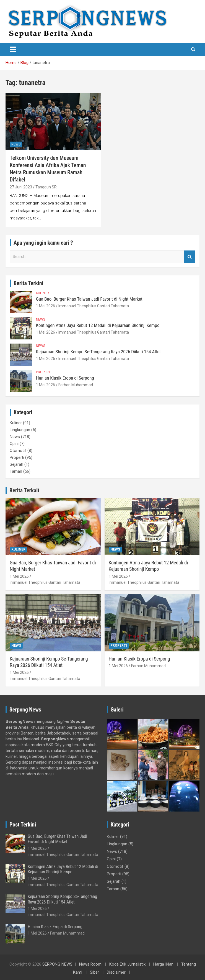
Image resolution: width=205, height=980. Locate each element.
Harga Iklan (163, 964)
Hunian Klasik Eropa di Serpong (65, 378)
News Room (90, 964)
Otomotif (18, 451)
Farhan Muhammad (76, 385)
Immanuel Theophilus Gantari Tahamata (94, 306)
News (16, 144)
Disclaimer (116, 972)
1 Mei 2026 (46, 306)
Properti (44, 372)
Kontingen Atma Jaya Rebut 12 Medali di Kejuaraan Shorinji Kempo (98, 325)
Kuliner (42, 293)
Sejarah (16, 464)
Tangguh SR (46, 187)
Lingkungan (20, 430)
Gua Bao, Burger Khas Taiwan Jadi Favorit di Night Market (89, 299)
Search (190, 257)
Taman (16, 471)
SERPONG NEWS (57, 964)
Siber (94, 972)
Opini (14, 444)
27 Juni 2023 (21, 187)
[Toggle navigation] (13, 49)
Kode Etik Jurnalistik (127, 964)
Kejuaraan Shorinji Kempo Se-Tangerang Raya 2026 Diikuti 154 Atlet (98, 352)
